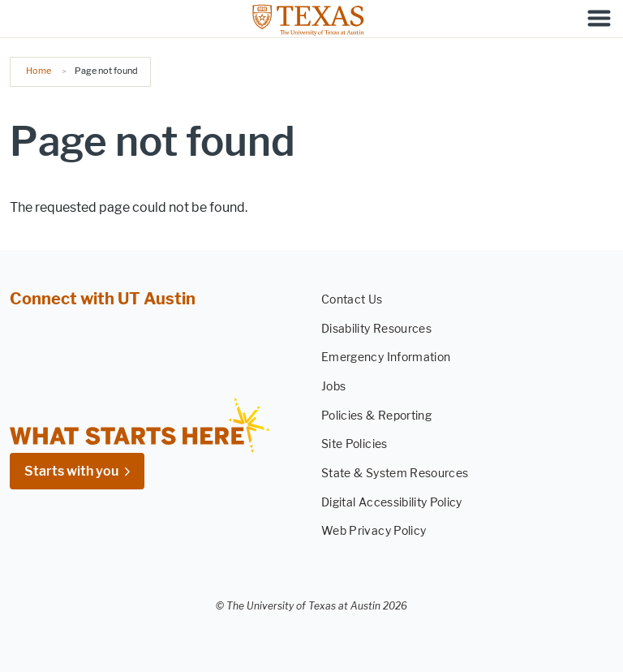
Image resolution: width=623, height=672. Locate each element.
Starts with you (71, 471)
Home (39, 71)
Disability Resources (376, 329)
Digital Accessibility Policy (392, 503)
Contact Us (352, 300)
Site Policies (354, 445)
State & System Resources (395, 474)
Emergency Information (386, 358)
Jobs (333, 387)
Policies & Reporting (376, 416)
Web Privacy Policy (374, 532)
